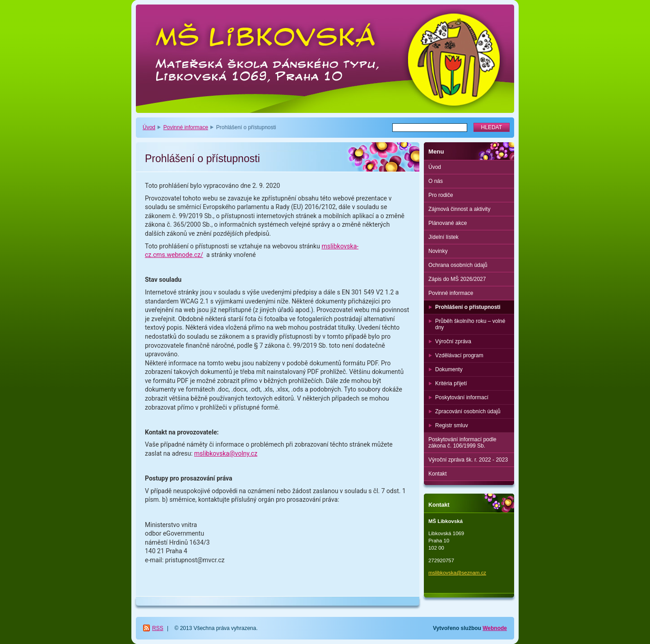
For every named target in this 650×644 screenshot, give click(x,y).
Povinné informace (186, 127)
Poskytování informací (462, 397)
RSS (158, 628)
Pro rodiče (441, 195)
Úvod (149, 127)
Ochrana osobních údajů (458, 265)
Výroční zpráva (453, 341)
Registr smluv (452, 425)
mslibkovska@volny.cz (226, 453)
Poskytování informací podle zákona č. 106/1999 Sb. (462, 443)
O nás (436, 181)
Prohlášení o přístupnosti (468, 307)
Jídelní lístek (443, 237)
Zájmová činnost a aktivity (459, 209)
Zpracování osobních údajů (468, 411)
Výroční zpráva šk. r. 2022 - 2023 (468, 460)
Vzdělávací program (459, 355)
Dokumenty (449, 369)
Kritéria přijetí (451, 383)
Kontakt (438, 474)
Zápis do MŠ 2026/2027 (457, 279)
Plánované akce (448, 223)
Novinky (438, 251)
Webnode (495, 628)
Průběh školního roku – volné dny (470, 324)
